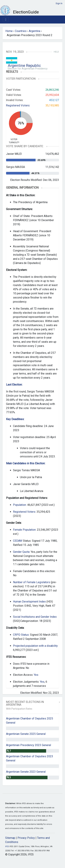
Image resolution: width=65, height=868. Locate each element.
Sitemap (10, 838)
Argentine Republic (24, 66)
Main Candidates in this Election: (26, 463)
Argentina (34, 31)
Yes (36, 675)
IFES (7, 846)
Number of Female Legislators (32, 582)
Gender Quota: (21, 552)
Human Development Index (29, 602)
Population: (20, 505)
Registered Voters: (18, 105)
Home (9, 31)
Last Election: (14, 385)
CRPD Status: (21, 635)
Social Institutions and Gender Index (35, 617)
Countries (21, 31)
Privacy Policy (26, 838)
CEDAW (18, 541)
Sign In (59, 3)
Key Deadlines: (15, 419)
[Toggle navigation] (6, 20)
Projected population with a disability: (36, 646)
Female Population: (25, 530)
